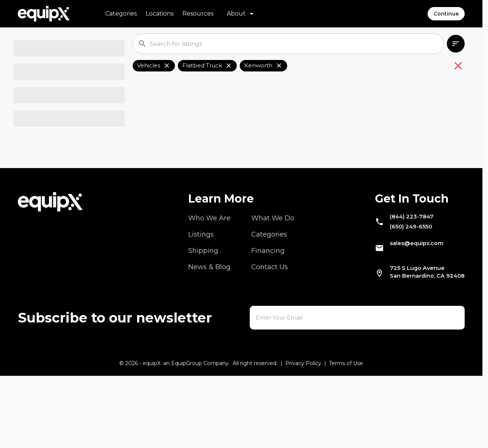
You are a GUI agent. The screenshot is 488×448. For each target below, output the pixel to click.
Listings (201, 298)
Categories (121, 14)
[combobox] (63, 61)
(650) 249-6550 (400, 294)
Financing (268, 314)
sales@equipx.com (407, 313)
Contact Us (270, 331)
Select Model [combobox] (43, 151)
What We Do (273, 282)
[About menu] (241, 14)
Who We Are (209, 282)
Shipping (203, 314)
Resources (198, 14)
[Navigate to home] (44, 14)
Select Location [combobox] (46, 180)
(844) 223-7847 (401, 282)
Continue (446, 14)
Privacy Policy (303, 435)
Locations (160, 14)
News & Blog (209, 331)
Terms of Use (346, 435)
